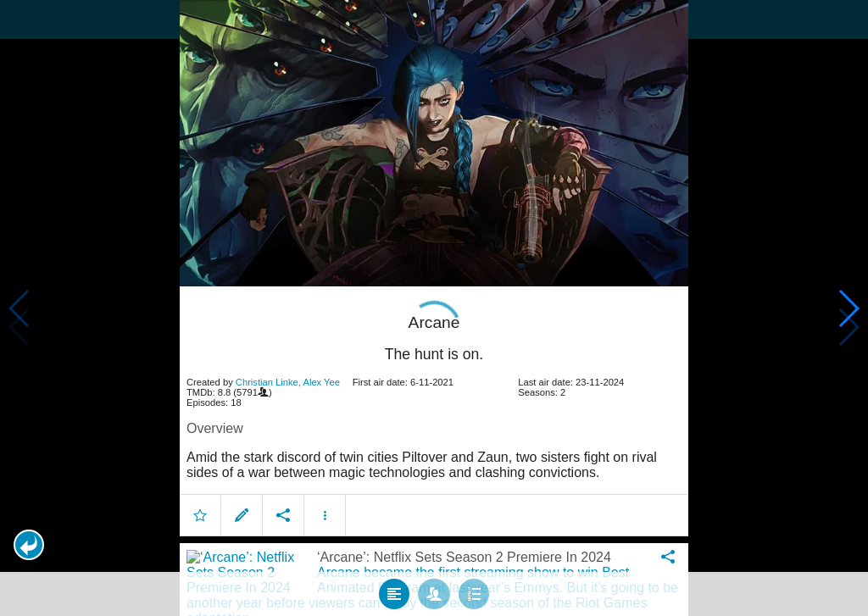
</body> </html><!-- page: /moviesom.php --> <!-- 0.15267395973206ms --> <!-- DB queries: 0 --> (434, 308)
